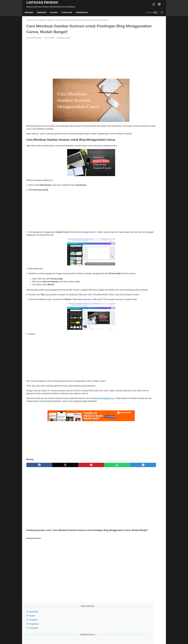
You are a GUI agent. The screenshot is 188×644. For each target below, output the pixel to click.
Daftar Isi (114, 635)
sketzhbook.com (108, 420)
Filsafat (55, 12)
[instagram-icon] (155, 4)
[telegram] (108, 489)
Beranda (31, 12)
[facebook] (35, 489)
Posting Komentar (63, 39)
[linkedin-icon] (160, 4)
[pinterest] (72, 489)
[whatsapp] (90, 489)
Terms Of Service (78, 635)
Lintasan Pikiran (42, 2)
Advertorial (133, 27)
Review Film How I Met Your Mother (144, 190)
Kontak (123, 635)
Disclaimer (104, 635)
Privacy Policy (92, 635)
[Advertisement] (72, 60)
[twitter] (54, 489)
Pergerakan (83, 12)
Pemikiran (43, 12)
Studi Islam (68, 12)
